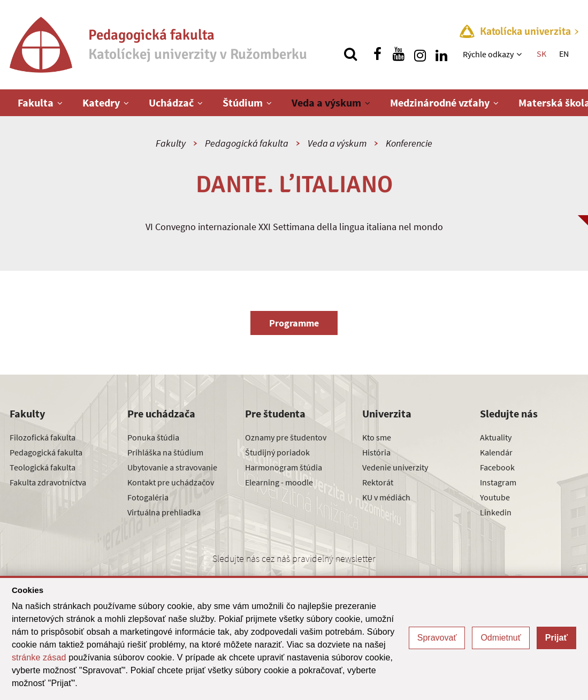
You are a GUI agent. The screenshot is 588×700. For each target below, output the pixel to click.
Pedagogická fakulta (247, 143)
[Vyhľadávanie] (350, 54)
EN (564, 54)
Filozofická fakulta (43, 437)
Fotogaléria (148, 497)
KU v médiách (386, 497)
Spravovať (437, 638)
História (376, 452)
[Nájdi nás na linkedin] (441, 54)
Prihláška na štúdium (165, 452)
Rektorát (378, 482)
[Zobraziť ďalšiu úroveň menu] (520, 54)
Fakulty (171, 143)
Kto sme (377, 437)
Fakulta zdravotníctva (48, 482)
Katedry (101, 102)
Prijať (556, 638)
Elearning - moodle (279, 482)
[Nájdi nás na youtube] (399, 54)
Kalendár (496, 452)
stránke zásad (39, 657)
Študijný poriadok (277, 452)
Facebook (497, 467)
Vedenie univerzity (395, 467)
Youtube (495, 497)
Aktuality (496, 437)
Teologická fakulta (43, 467)
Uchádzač (171, 102)
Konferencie (409, 143)
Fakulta (36, 102)
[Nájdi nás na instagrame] (420, 54)
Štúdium (243, 102)
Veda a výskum (326, 102)
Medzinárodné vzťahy (440, 102)
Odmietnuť (501, 638)
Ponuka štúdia (153, 437)
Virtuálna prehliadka (164, 512)
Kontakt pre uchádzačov (171, 482)
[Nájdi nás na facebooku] (377, 54)
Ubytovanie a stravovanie (172, 467)
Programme (294, 323)
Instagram (498, 482)
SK (541, 54)
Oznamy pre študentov (286, 437)
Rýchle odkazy (488, 54)
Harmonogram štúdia (284, 467)
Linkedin (496, 512)
